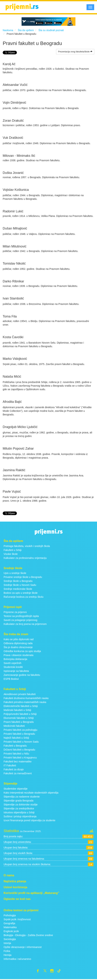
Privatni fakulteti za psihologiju (20, 730)
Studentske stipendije (16, 789)
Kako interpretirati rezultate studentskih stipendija (31, 793)
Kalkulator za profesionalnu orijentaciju (25, 558)
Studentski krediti (13, 667)
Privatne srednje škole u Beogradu (23, 577)
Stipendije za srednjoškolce (19, 808)
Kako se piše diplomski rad (19, 639)
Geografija (9, 923)
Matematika (10, 927)
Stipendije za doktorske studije (21, 805)
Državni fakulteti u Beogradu (19, 750)
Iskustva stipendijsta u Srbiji (19, 812)
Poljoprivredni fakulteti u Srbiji (20, 714)
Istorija (7, 943)
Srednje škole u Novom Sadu (20, 585)
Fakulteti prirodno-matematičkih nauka (25, 702)
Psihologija (10, 915)
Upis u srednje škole (15, 573)
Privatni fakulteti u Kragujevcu (20, 758)
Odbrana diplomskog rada (18, 643)
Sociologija (10, 939)
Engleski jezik (11, 931)
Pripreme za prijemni (15, 612)
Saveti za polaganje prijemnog (20, 620)
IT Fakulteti (10, 765)
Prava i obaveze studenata (19, 655)
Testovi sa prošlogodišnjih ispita (21, 616)
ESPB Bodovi (11, 679)
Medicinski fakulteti (14, 726)
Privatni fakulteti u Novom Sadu (21, 742)
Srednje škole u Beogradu (18, 581)
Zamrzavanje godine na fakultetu (22, 675)
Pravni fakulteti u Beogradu (19, 722)
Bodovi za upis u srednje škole (21, 593)
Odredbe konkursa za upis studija (22, 651)
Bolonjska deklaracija (15, 659)
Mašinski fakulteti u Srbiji (17, 710)
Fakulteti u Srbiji (13, 550)
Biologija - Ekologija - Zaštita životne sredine (28, 935)
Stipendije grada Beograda (19, 801)
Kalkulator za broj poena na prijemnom (25, 624)
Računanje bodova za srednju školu (24, 597)
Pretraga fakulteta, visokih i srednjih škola (27, 546)
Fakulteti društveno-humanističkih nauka (26, 698)
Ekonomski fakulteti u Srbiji (19, 718)
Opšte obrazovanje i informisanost (23, 947)
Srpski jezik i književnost (17, 919)
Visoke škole (11, 554)
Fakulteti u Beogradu (15, 746)
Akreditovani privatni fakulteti (20, 694)
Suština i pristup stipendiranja (20, 816)
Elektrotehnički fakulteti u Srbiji (21, 706)
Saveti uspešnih (12, 663)
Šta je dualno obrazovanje (18, 647)
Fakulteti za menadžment (18, 773)
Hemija (8, 955)
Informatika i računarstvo (17, 959)
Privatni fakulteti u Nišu (16, 754)
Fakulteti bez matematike (18, 762)
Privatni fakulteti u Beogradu (19, 734)
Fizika (7, 951)
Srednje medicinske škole (18, 589)
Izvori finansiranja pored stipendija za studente (29, 820)
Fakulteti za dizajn (14, 769)
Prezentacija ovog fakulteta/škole (75, 52)
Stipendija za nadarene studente (22, 797)
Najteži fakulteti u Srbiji (16, 738)
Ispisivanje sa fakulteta (16, 671)
